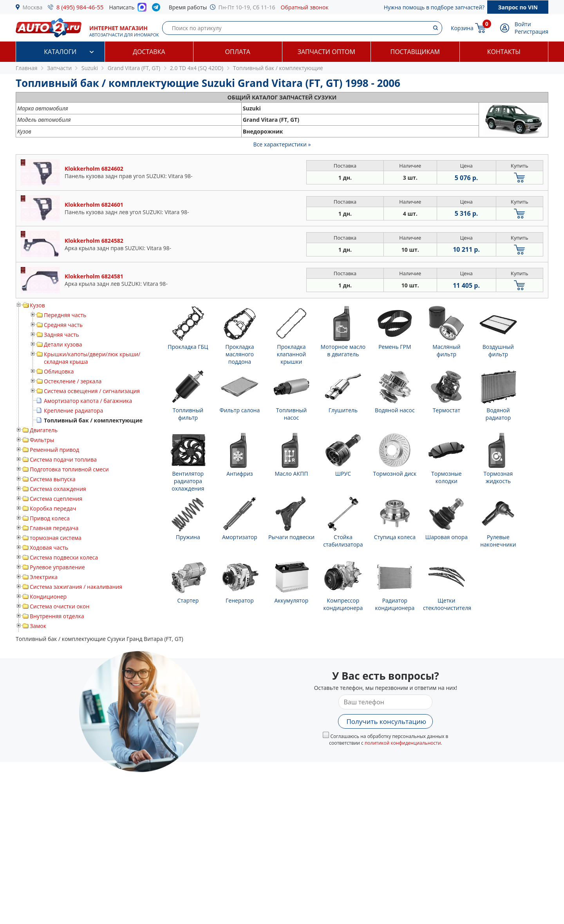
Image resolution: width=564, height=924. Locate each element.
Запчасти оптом (326, 52)
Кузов (37, 305)
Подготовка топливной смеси (69, 469)
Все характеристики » (282, 144)
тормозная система (56, 538)
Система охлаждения (58, 489)
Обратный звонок (305, 7)
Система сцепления (56, 499)
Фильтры (42, 440)
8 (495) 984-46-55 (80, 7)
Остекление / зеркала (73, 381)
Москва (33, 7)
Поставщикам (415, 52)
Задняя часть (61, 335)
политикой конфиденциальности (403, 743)
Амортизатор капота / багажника (88, 401)
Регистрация (531, 32)
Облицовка (59, 371)
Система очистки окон (60, 606)
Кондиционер (48, 596)
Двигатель (44, 430)
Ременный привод (54, 450)
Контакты (504, 52)
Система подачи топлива (63, 459)
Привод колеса (50, 518)
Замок (38, 626)
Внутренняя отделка (57, 616)
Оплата (238, 52)
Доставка (149, 52)
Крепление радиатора (73, 411)
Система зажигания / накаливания (76, 587)
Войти (523, 24)
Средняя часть (63, 325)
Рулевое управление (57, 567)
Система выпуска (53, 479)
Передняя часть (65, 315)
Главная (27, 68)
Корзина (462, 28)
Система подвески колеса (64, 557)
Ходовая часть (49, 548)
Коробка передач (53, 508)
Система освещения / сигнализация (92, 391)
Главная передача (54, 528)
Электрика (44, 577)
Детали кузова (63, 344)
